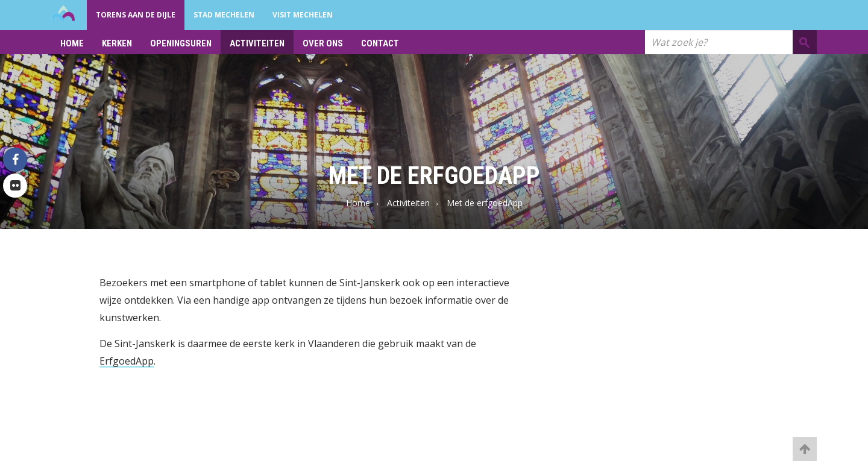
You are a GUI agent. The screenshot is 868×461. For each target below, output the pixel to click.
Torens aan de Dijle (136, 15)
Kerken (117, 43)
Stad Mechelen (224, 15)
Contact (380, 43)
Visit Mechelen (303, 15)
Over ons (323, 43)
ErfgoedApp (127, 361)
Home (72, 43)
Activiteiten (257, 43)
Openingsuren (181, 43)
